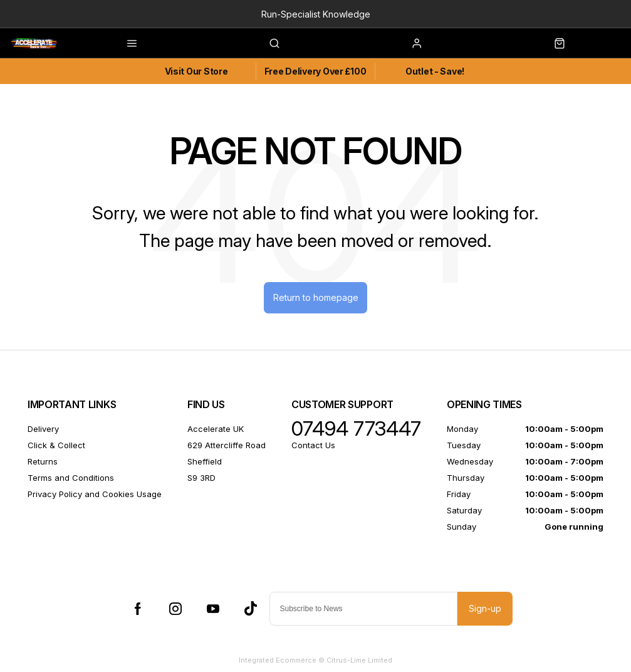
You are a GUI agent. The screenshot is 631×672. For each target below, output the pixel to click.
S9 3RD (201, 479)
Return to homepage (316, 298)
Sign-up (485, 610)
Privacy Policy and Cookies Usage (95, 495)
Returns (43, 463)
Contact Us (313, 446)
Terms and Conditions (71, 479)
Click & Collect (56, 446)
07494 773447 (356, 430)
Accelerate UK (216, 430)
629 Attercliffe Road (227, 446)
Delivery (43, 430)
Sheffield (205, 463)
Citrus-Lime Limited (359, 661)
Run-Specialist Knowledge (316, 14)
